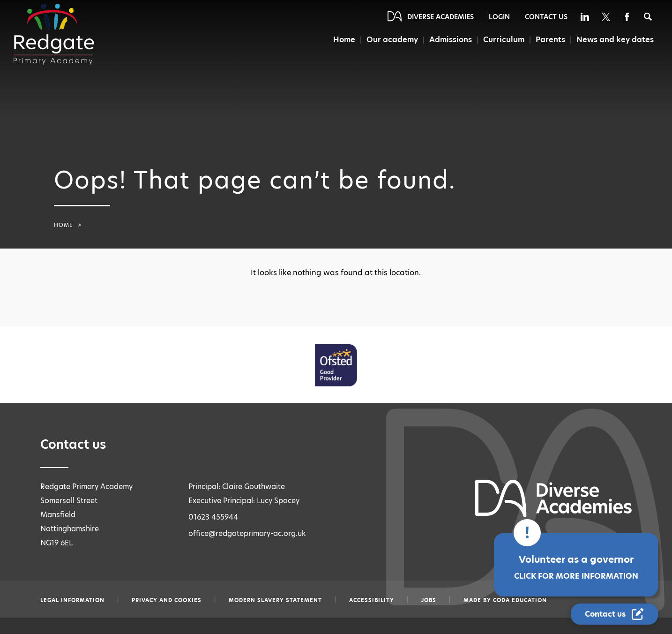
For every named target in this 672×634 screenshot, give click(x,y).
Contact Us (546, 17)
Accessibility (372, 600)
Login (499, 17)
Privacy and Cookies (167, 600)
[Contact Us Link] (614, 614)
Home (345, 40)
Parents (550, 40)
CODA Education (520, 600)
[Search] (648, 17)
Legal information (72, 600)
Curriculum (504, 40)
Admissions (451, 40)
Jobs (429, 600)
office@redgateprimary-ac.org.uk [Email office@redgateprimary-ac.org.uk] (247, 533)
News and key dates (615, 40)
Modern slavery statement (275, 600)
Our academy (393, 40)
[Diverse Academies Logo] (54, 34)
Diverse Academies (441, 17)
